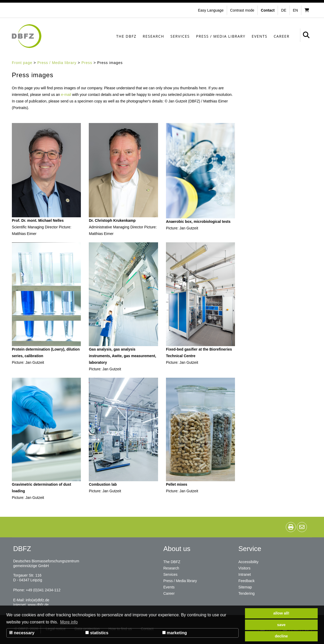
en (295, 10)
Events (260, 36)
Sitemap (245, 587)
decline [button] (281, 636)
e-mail (66, 95)
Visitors (244, 568)
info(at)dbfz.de (37, 600)
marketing (175, 633)
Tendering (247, 593)
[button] (243, 10)
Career (282, 36)
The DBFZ (126, 36)
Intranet (245, 574)
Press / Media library (221, 36)
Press (87, 63)
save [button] (281, 625)
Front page (22, 63)
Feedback (246, 581)
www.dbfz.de (38, 605)
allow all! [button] (281, 613)
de (284, 10)
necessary (22, 633)
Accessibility (248, 562)
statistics (97, 633)
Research (153, 36)
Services (180, 36)
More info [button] (69, 622)
